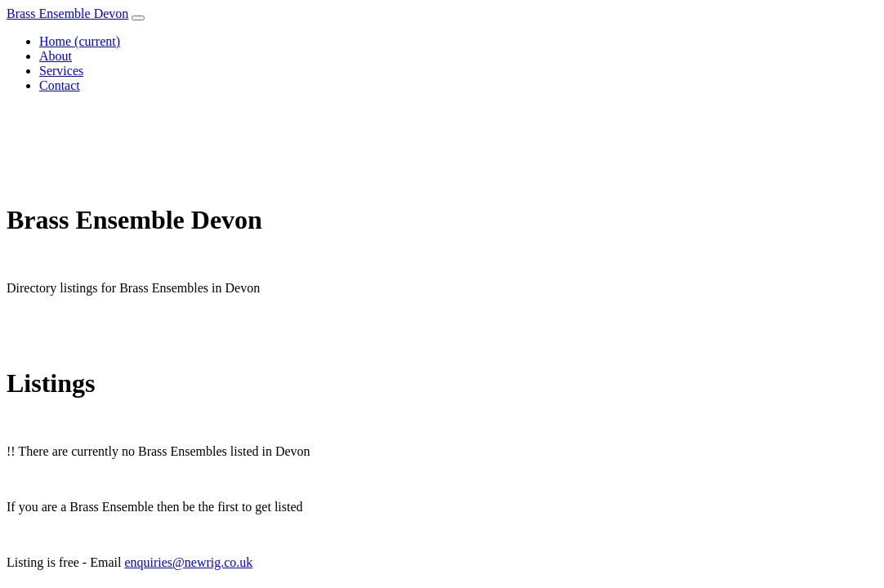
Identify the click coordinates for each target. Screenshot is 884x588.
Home (80, 41)
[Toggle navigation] (138, 18)
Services (61, 71)
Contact (60, 85)
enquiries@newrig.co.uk (188, 562)
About (56, 56)
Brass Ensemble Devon (67, 13)
